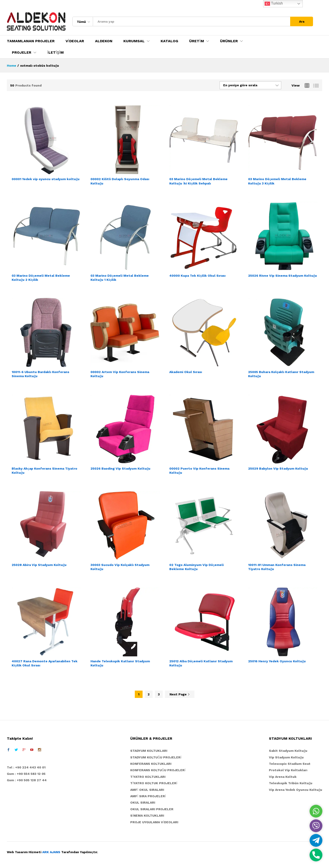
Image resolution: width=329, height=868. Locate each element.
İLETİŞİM (56, 53)
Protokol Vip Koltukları (288, 770)
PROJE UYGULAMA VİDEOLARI (154, 822)
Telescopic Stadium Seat (290, 764)
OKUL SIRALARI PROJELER (152, 809)
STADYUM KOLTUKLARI (149, 751)
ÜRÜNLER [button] (229, 41)
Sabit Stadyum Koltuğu (288, 751)
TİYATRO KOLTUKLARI (148, 777)
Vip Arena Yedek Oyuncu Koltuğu (296, 790)
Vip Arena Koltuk (283, 777)
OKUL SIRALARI (143, 802)
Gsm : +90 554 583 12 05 (26, 774)
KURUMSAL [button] (134, 41)
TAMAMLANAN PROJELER (31, 41)
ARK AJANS (51, 852)
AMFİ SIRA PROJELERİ (148, 796)
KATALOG (169, 41)
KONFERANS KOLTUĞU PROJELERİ (158, 770)
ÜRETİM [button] (197, 41)
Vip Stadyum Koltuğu (286, 757)
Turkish (274, 4)
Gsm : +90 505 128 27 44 (27, 780)
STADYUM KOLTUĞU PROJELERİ (156, 757)
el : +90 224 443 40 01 (27, 767)
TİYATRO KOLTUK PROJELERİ (154, 783)
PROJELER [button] (22, 53)
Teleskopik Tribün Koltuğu (291, 783)
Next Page (180, 694)
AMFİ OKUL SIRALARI (147, 790)
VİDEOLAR (75, 41)
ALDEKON (104, 41)
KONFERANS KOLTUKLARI (151, 764)
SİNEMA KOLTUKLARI (147, 815)
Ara (302, 21)
